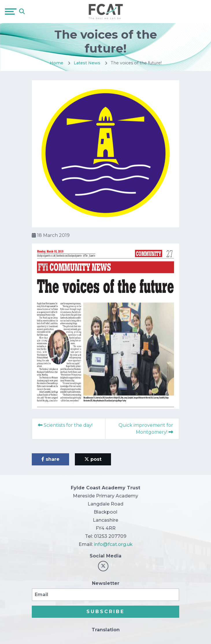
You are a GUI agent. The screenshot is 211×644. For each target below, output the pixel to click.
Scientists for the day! (65, 425)
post (93, 459)
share (50, 459)
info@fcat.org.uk (113, 544)
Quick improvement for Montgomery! (146, 429)
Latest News (87, 63)
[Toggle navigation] (11, 12)
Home (57, 63)
